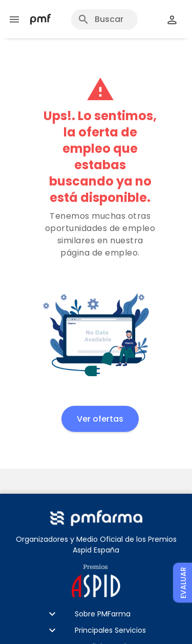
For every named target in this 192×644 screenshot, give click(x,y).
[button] (96, 614)
